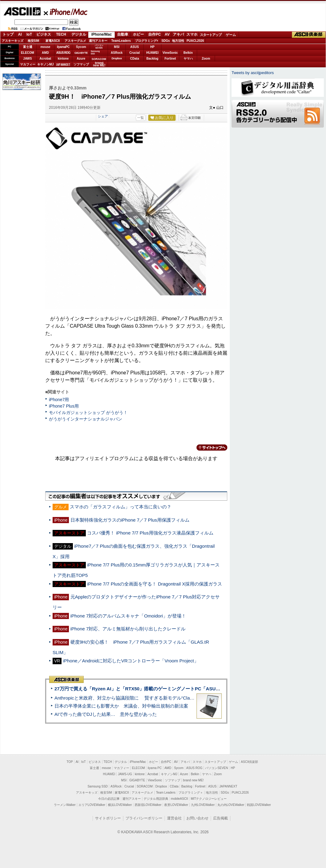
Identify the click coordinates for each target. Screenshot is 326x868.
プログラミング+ (147, 41)
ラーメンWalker (65, 805)
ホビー (138, 34)
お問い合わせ (197, 818)
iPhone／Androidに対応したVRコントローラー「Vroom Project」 (131, 661)
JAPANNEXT (63, 64)
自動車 (123, 34)
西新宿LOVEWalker (148, 805)
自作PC (155, 34)
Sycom (81, 47)
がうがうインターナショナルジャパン (85, 419)
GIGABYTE (81, 53)
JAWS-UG (125, 774)
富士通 (28, 47)
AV (167, 34)
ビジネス (44, 34)
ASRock (117, 53)
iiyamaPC (63, 47)
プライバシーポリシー (144, 818)
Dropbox (117, 58)
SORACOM (145, 786)
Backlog (152, 59)
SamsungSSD (95, 52)
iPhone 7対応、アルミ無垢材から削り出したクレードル (128, 629)
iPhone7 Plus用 (64, 406)
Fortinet (170, 59)
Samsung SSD (98, 786)
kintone (63, 59)
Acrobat (46, 59)
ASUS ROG (63, 53)
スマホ (192, 34)
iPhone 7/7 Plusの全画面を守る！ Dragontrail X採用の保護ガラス (155, 584)
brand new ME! (193, 780)
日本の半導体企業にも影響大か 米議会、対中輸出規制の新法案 (121, 706)
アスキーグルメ (75, 41)
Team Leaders (166, 793)
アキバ (178, 34)
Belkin (188, 53)
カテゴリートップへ (208, 448)
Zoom (206, 59)
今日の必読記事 (109, 799)
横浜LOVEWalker (120, 805)
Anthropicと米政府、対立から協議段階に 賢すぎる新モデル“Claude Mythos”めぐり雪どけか (151, 698)
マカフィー (28, 64)
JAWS (27, 59)
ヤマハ (188, 59)
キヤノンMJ (46, 64)
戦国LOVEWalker (259, 805)
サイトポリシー (108, 818)
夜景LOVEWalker (176, 805)
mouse (45, 47)
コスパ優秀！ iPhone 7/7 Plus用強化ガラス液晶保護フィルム (150, 533)
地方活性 (178, 41)
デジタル (79, 34)
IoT (29, 34)
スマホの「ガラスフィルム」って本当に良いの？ (121, 507)
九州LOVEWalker (203, 805)
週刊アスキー (98, 41)
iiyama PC (155, 768)
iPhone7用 (59, 400)
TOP (70, 762)
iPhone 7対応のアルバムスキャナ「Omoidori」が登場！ (128, 616)
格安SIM (34, 41)
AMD (45, 53)
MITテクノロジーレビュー (209, 799)
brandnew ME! (99, 64)
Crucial (135, 53)
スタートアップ (211, 35)
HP (153, 47)
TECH (61, 34)
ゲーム (231, 35)
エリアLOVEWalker (92, 805)
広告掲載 (221, 818)
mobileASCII (180, 799)
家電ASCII (53, 41)
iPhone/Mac (66, 12)
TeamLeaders (121, 41)
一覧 (141, 118)
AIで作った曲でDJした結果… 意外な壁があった (106, 714)
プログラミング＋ (191, 793)
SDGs (166, 41)
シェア (103, 116)
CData (135, 59)
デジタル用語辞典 (156, 799)
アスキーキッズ (13, 41)
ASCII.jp (22, 11)
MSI (117, 47)
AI (20, 34)
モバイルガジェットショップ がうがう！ (88, 412)
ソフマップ (81, 64)
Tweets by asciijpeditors (253, 73)
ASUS (135, 47)
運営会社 (174, 818)
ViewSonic (170, 53)
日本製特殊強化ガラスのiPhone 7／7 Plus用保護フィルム (130, 520)
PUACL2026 (195, 41)
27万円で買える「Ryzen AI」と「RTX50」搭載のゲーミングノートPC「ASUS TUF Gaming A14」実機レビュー (172, 689)
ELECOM (28, 53)
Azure (81, 59)
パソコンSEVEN (99, 47)
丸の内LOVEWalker (231, 805)
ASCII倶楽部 (309, 35)
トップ (8, 34)
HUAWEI (153, 53)
